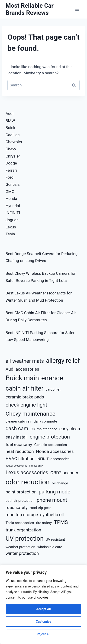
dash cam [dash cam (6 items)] (17, 428)
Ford (10, 177)
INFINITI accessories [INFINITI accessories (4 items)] (53, 459)
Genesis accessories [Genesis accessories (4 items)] (51, 445)
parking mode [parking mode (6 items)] (55, 492)
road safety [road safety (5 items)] (17, 507)
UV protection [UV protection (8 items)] (25, 539)
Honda (11, 199)
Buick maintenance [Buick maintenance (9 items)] (34, 378)
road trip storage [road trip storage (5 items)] (22, 515)
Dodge (11, 163)
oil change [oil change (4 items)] (60, 483)
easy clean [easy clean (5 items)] (70, 429)
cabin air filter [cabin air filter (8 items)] (24, 388)
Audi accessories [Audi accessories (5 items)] (22, 369)
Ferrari (11, 170)
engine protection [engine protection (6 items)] (50, 437)
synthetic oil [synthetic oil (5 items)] (52, 515)
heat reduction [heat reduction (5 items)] (20, 451)
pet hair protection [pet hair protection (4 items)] (20, 501)
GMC (10, 192)
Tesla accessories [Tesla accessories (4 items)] (20, 523)
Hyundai (13, 206)
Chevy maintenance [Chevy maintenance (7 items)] (31, 414)
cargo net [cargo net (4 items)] (53, 389)
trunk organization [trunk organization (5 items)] (23, 530)
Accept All (44, 609)
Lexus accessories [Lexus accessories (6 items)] (27, 472)
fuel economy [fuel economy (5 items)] (19, 444)
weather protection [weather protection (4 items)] (20, 547)
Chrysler (13, 156)
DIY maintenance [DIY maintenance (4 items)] (44, 429)
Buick (10, 128)
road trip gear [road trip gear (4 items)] (40, 508)
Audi (10, 114)
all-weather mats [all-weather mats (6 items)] (25, 361)
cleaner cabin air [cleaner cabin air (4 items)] (19, 421)
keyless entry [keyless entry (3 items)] (36, 466)
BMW (10, 121)
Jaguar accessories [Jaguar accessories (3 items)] (16, 466)
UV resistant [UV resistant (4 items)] (55, 540)
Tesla (10, 234)
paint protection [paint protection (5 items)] (21, 492)
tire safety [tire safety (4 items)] (44, 523)
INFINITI (13, 213)
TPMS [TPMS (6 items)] (61, 522)
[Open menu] (77, 9)
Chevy (11, 149)
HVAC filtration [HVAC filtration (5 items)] (20, 459)
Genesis (13, 184)
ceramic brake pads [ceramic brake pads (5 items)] (25, 397)
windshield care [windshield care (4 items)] (50, 547)
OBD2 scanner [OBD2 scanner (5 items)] (64, 473)
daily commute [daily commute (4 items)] (45, 421)
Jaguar (12, 220)
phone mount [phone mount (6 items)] (52, 500)
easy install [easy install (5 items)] (17, 437)
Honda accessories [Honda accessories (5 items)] (55, 451)
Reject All (43, 634)
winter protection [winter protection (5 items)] (22, 553)
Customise (43, 622)
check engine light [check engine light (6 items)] (26, 405)
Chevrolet (14, 142)
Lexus (11, 227)
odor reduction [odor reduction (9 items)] (28, 482)
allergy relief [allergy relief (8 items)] (63, 361)
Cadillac (13, 135)
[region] (43, 604)
